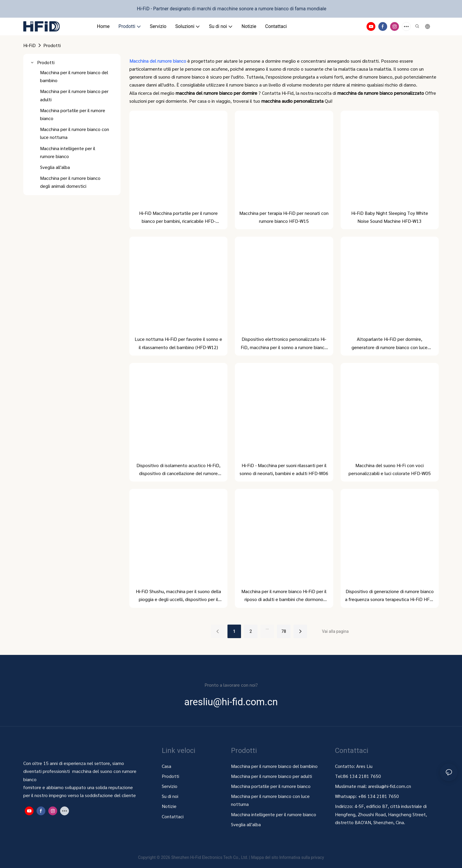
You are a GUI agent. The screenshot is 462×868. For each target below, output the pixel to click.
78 (284, 631)
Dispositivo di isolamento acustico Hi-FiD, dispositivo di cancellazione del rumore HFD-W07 (178, 470)
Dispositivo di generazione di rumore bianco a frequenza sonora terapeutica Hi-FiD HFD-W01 (390, 596)
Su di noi (170, 796)
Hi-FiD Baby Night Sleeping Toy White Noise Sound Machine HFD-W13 (390, 217)
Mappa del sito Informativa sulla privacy (287, 857)
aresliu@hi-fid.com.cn (390, 786)
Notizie (169, 806)
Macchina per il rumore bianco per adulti (272, 776)
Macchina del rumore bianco (158, 61)
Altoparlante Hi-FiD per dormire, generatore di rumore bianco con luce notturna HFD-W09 (390, 343)
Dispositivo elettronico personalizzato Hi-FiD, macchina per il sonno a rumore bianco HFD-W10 (284, 343)
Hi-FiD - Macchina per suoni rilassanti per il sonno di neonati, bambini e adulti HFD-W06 (284, 469)
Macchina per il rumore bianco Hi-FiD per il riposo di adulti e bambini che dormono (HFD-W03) (284, 596)
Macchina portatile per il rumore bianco (271, 786)
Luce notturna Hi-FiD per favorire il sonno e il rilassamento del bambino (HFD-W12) (178, 343)
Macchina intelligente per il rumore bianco (274, 814)
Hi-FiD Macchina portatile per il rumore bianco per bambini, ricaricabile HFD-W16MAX (178, 217)
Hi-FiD (29, 45)
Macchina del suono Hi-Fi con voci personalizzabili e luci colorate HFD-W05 (390, 469)
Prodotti (52, 45)
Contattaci (173, 816)
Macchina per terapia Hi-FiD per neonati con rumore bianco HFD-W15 (284, 217)
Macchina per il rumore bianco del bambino (274, 766)
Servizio (170, 786)
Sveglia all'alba (246, 824)
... (267, 628)
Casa (166, 766)
